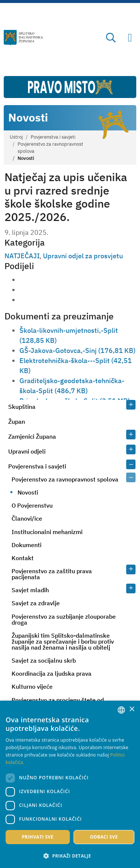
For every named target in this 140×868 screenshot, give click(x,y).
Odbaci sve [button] (104, 837)
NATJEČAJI (22, 256)
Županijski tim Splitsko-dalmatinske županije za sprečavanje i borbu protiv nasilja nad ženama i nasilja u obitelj (63, 641)
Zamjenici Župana (32, 436)
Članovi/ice (27, 518)
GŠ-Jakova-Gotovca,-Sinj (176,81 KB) (77, 351)
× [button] (132, 709)
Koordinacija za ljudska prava (52, 673)
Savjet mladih (30, 590)
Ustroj (16, 137)
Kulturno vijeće (32, 686)
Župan (17, 422)
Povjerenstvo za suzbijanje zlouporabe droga (64, 619)
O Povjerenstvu (32, 505)
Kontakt (23, 558)
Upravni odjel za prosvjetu (83, 256)
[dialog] (70, 784)
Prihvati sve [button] (38, 837)
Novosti (28, 492)
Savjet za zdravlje (36, 603)
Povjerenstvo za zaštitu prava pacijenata (52, 574)
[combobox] (121, 710)
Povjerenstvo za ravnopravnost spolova (50, 148)
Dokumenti (27, 545)
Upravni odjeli (27, 451)
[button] (70, 856)
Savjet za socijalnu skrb (44, 660)
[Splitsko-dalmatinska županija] (24, 38)
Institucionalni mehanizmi (47, 532)
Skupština (22, 407)
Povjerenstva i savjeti (53, 137)
